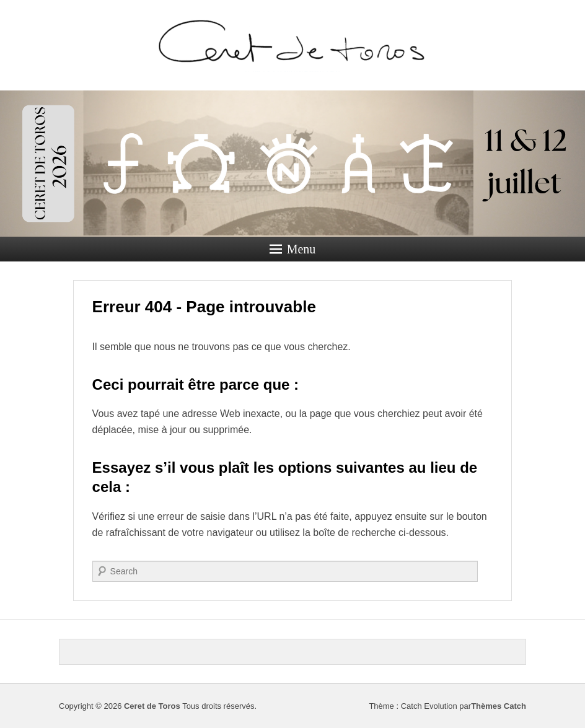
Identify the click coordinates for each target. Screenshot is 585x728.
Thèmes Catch (499, 706)
